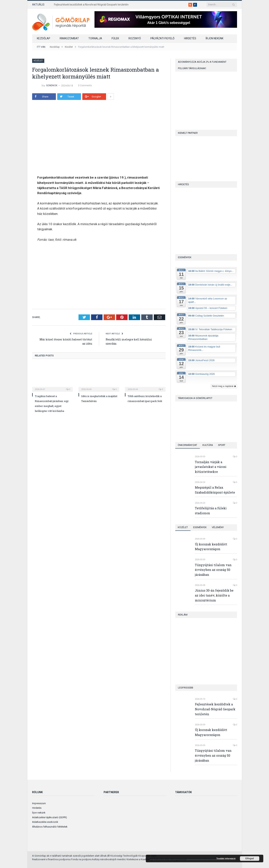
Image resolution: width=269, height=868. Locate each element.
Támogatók (183, 792)
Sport (222, 445)
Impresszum (39, 803)
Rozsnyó (135, 38)
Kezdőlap (44, 38)
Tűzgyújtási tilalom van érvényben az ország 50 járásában (213, 570)
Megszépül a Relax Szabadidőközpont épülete (215, 490)
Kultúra (208, 445)
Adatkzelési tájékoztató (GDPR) (50, 817)
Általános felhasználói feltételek (50, 827)
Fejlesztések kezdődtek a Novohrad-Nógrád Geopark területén (91, 5)
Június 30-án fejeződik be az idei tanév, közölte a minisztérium (214, 595)
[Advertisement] (69, 275)
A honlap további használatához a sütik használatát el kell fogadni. (183, 859)
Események (200, 527)
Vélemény (218, 527)
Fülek (115, 38)
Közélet (38, 61)
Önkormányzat (188, 445)
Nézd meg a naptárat (224, 386)
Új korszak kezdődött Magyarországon (211, 547)
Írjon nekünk (215, 38)
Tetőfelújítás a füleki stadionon (211, 511)
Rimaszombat (69, 38)
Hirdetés (190, 38)
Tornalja (95, 38)
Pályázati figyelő (162, 38)
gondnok (52, 85)
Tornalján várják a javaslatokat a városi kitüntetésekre (211, 467)
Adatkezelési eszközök (45, 822)
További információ (226, 859)
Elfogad (250, 859)
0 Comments (85, 85)
